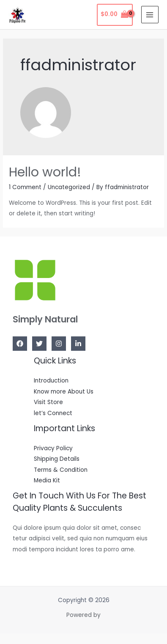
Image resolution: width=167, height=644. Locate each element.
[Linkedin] (78, 344)
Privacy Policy (53, 448)
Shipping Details (57, 459)
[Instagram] (59, 344)
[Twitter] (39, 344)
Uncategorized (69, 187)
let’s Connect (53, 413)
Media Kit (47, 480)
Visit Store (48, 402)
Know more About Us (64, 392)
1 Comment (25, 187)
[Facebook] (20, 344)
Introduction (51, 381)
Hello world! (45, 172)
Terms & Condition (61, 470)
